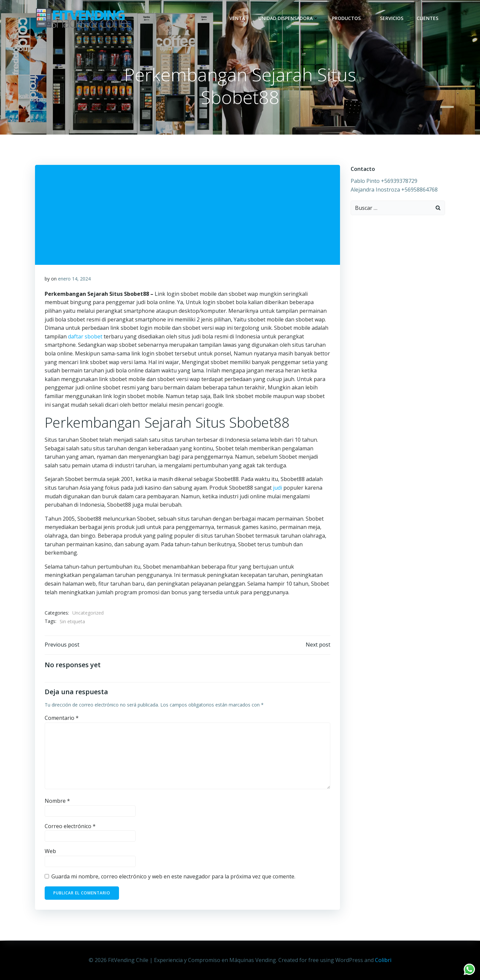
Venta (237, 18)
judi (277, 488)
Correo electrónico (70, 827)
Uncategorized (88, 613)
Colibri (383, 960)
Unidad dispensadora (289, 18)
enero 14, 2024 (74, 279)
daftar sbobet (85, 337)
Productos (350, 18)
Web (50, 852)
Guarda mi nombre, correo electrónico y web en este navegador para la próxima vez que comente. (173, 877)
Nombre (57, 802)
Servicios (392, 18)
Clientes (428, 18)
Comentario (62, 719)
